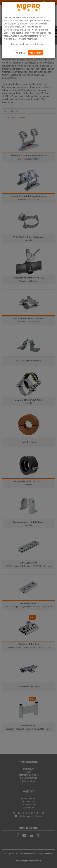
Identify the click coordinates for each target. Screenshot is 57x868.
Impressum (41, 44)
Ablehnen (20, 53)
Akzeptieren (35, 53)
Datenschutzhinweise (21, 44)
